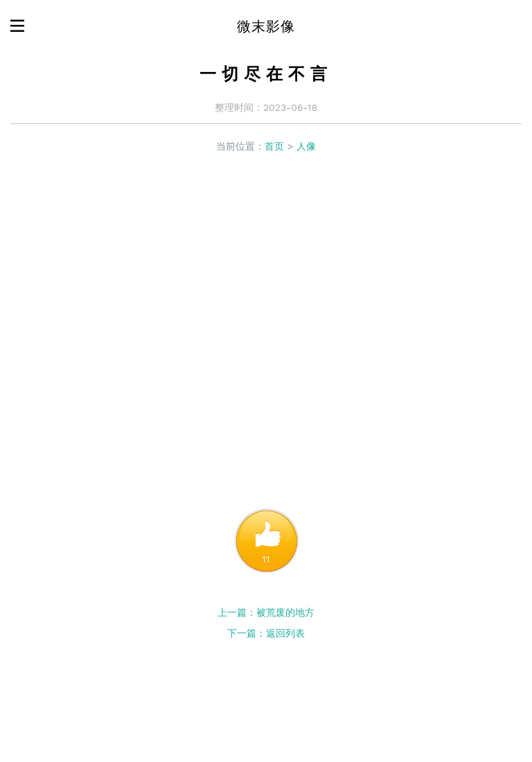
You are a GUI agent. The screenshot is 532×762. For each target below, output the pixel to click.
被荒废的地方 (285, 612)
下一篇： (247, 633)
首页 (274, 146)
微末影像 (266, 26)
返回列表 (285, 633)
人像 (306, 146)
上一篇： (237, 612)
